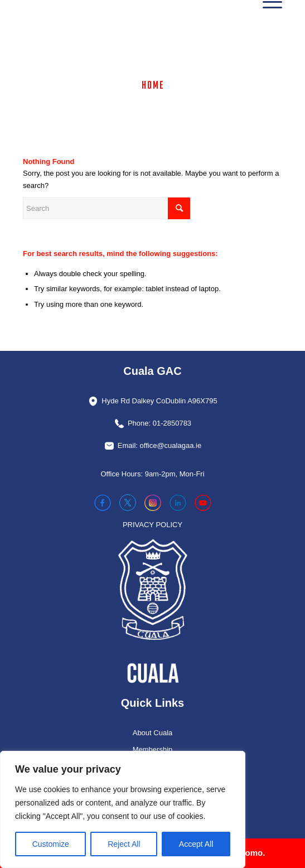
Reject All (124, 844)
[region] (123, 809)
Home (153, 85)
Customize (51, 844)
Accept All (196, 844)
